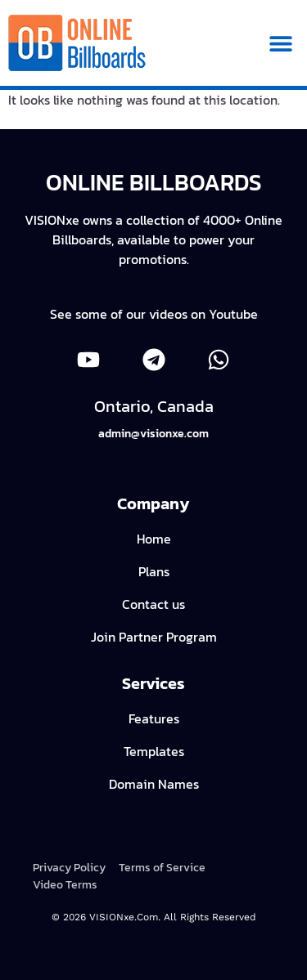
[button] (280, 43)
